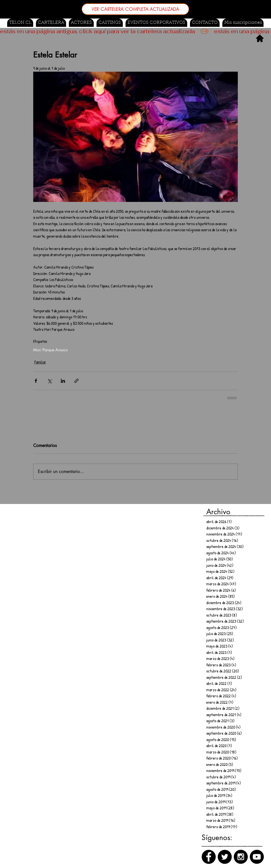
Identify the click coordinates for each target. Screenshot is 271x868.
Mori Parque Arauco (50, 350)
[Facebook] (209, 857)
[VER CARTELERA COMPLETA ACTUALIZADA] (135, 9)
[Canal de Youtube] (257, 857)
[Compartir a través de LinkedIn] (63, 381)
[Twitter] (225, 857)
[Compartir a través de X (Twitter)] (49, 381)
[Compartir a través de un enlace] (76, 381)
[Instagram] (241, 857)
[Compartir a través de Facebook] (36, 381)
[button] (110, 23)
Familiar (40, 362)
